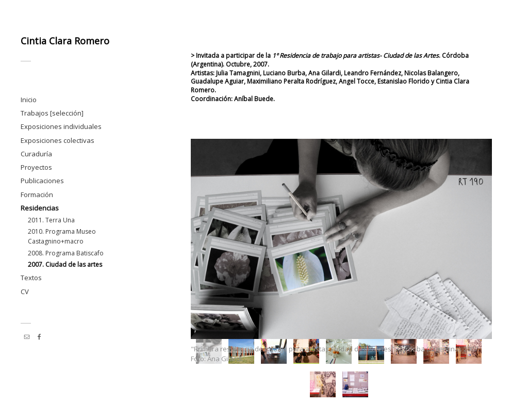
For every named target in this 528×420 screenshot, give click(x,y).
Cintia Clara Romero (65, 41)
